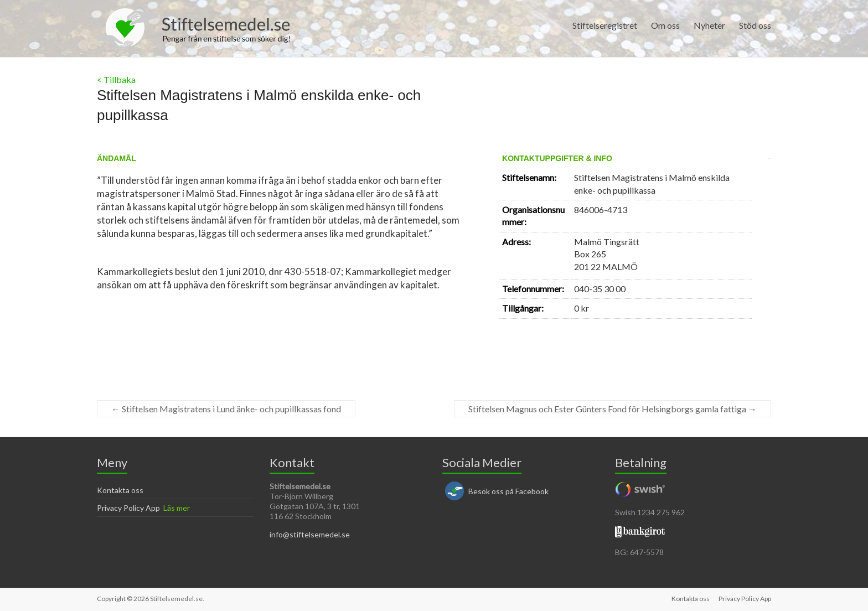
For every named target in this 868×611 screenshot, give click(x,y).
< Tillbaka (116, 79)
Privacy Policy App (128, 508)
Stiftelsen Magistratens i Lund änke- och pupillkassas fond (226, 409)
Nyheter (709, 25)
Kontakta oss (120, 490)
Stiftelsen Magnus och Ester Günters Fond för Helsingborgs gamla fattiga (613, 409)
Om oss (665, 25)
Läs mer (177, 508)
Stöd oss (755, 25)
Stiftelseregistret (605, 25)
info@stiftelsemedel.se (310, 534)
